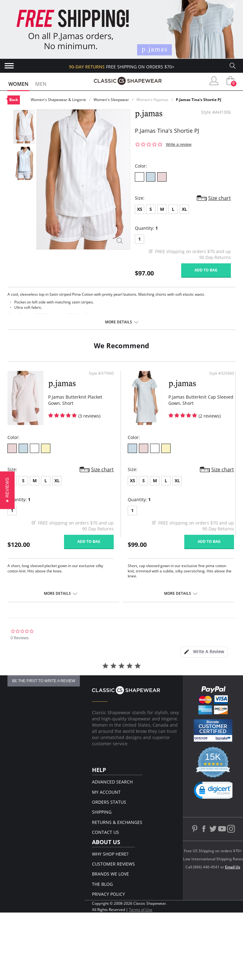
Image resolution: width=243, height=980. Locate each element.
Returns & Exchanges (117, 822)
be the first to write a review (44, 681)
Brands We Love (110, 874)
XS (140, 209)
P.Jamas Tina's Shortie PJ (199, 100)
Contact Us (105, 832)
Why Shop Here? (110, 854)
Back (14, 100)
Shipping (102, 812)
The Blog (102, 884)
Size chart (220, 198)
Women (18, 84)
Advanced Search (112, 782)
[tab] (204, 652)
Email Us (233, 867)
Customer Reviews (113, 864)
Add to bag (206, 270)
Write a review (179, 144)
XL (184, 209)
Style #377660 (101, 373)
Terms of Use (141, 910)
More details (119, 322)
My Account (106, 792)
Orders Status (109, 802)
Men (41, 84)
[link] (215, 792)
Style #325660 (222, 373)
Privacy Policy (108, 894)
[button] (7, 490)
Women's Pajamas (152, 100)
